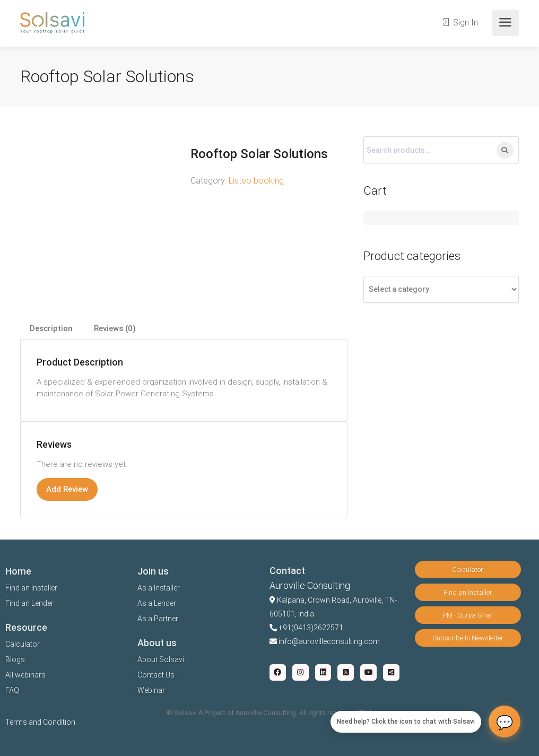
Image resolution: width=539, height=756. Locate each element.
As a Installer (159, 588)
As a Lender (157, 603)
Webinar (151, 690)
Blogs (15, 659)
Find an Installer (31, 588)
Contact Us (156, 675)
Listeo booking (256, 181)
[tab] (51, 329)
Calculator (23, 644)
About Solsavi (161, 659)
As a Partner (158, 619)
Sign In (459, 23)
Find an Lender (29, 603)
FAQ (12, 690)
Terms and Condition (40, 722)
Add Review (67, 489)
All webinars (25, 675)
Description (51, 328)
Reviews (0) (115, 328)
